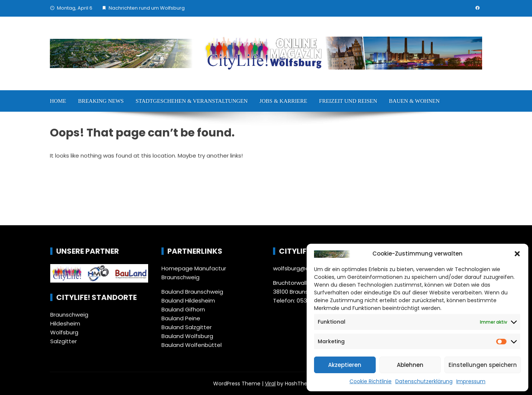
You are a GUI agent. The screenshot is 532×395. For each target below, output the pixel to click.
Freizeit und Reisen (348, 101)
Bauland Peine (181, 318)
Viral (270, 384)
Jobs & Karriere (283, 101)
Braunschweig (69, 315)
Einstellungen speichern (483, 365)
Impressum (471, 381)
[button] (517, 254)
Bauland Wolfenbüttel (192, 345)
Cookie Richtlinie (371, 381)
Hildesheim (65, 323)
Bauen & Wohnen (414, 101)
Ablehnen (410, 365)
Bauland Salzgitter (187, 327)
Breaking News (101, 101)
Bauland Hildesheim (188, 301)
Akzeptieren (345, 365)
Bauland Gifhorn (183, 309)
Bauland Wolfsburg (187, 336)
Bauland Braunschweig (192, 292)
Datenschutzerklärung (424, 381)
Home (58, 101)
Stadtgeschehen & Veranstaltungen (192, 101)
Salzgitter (64, 341)
